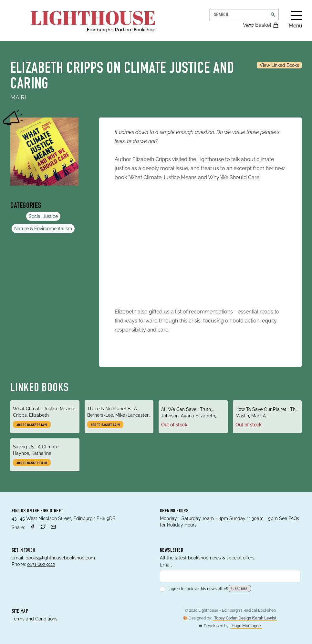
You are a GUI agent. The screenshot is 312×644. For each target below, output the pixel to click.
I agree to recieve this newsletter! (193, 589)
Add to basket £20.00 (32, 463)
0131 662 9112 (41, 564)
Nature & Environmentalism (43, 229)
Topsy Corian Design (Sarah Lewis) (245, 618)
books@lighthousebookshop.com (60, 558)
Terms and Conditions (35, 619)
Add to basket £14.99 (32, 425)
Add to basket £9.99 (105, 425)
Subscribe (239, 589)
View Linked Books (279, 65)
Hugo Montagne (246, 626)
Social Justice (43, 216)
